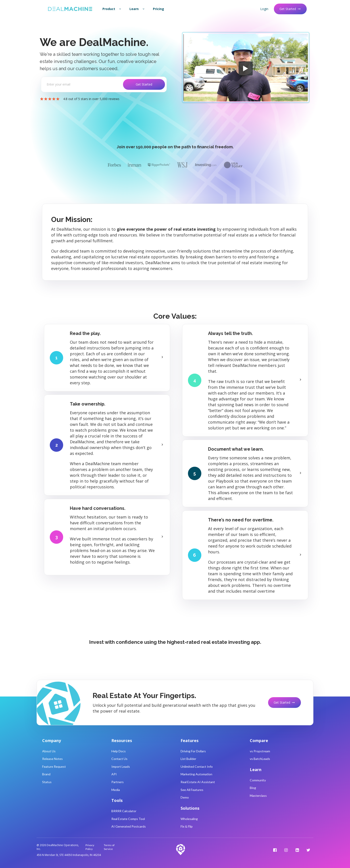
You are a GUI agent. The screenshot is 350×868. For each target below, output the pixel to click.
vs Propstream (260, 751)
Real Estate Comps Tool (128, 819)
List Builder (188, 759)
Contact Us (119, 759)
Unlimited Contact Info (197, 767)
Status (47, 782)
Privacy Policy (90, 847)
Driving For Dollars (193, 751)
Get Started (290, 9)
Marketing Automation (196, 774)
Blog (253, 788)
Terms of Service (109, 847)
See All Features (192, 790)
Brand (46, 774)
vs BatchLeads (260, 759)
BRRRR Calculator (124, 811)
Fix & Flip (187, 826)
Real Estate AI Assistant (198, 782)
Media (116, 790)
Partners (118, 782)
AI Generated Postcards (129, 826)
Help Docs (119, 751)
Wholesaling (189, 819)
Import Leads (121, 767)
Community (258, 780)
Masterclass (258, 796)
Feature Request (54, 767)
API (114, 774)
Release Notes (52, 759)
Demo (185, 797)
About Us (49, 751)
